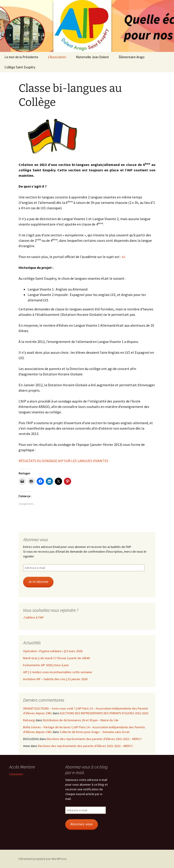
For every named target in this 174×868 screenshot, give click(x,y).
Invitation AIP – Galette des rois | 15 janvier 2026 (55, 679)
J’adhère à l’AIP (33, 617)
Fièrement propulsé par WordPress (43, 859)
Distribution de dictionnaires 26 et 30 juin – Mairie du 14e (81, 720)
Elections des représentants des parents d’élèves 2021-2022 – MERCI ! (94, 739)
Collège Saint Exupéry (20, 67)
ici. (124, 257)
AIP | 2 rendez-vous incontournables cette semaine (58, 672)
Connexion (16, 774)
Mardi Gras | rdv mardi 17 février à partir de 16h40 (56, 658)
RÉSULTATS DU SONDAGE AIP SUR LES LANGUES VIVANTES (63, 461)
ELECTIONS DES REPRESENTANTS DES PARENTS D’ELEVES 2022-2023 (104, 713)
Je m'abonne (38, 582)
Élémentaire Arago (132, 57)
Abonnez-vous (82, 824)
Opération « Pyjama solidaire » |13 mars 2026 (53, 651)
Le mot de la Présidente (21, 57)
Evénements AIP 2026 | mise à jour (46, 665)
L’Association (57, 57)
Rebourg (29, 720)
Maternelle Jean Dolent (92, 57)
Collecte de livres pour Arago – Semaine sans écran (95, 732)
